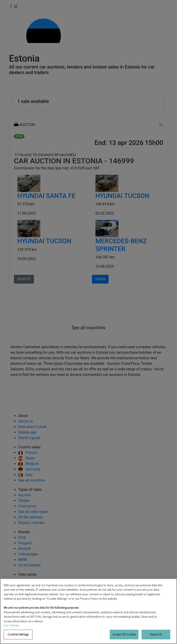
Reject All (156, 634)
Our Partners (12, 625)
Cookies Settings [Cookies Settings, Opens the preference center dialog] (18, 634)
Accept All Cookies (124, 634)
